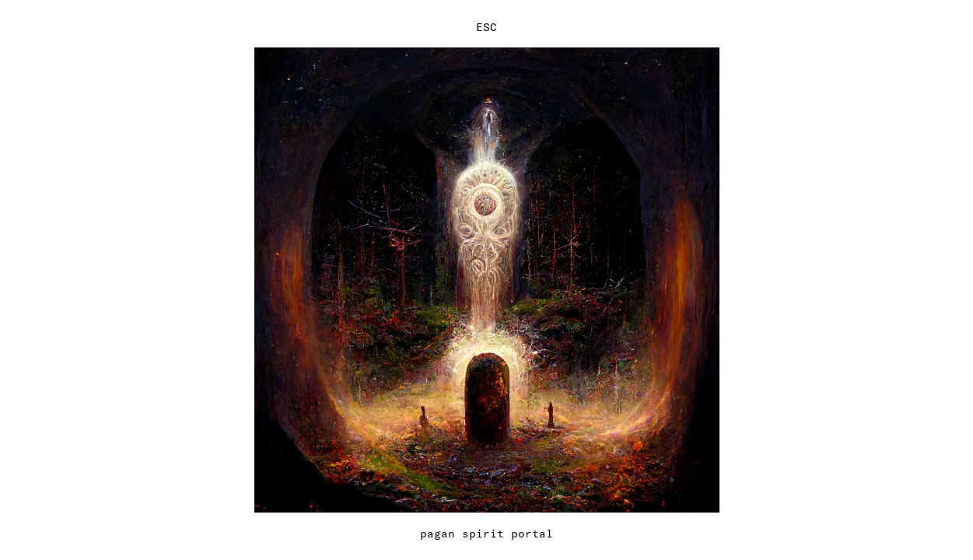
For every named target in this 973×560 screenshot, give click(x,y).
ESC (486, 27)
